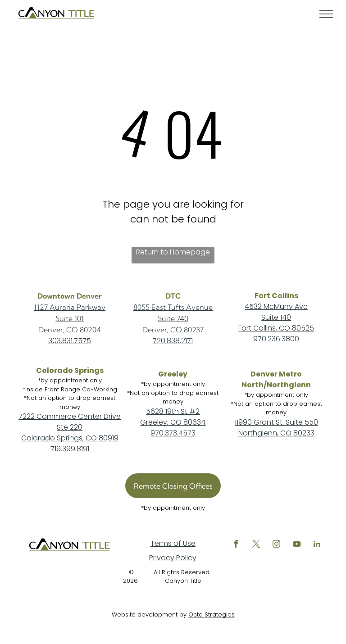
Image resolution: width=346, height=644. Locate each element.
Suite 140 (276, 317)
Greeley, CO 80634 (173, 422)
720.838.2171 (173, 341)
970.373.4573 (173, 433)
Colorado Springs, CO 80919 (70, 438)
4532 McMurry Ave (276, 306)
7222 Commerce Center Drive (70, 416)
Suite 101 (70, 318)
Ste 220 (70, 427)
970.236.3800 (276, 339)
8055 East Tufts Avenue (173, 307)
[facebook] (236, 545)
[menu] (326, 14)
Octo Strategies (212, 615)
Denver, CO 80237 (173, 330)
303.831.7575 (70, 341)
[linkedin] (317, 545)
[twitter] (256, 545)
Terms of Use (173, 543)
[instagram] (276, 545)
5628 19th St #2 (173, 411)
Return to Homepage (173, 252)
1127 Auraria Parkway (70, 307)
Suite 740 (173, 318)
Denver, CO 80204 (70, 330)
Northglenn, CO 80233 (276, 433)
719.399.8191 (70, 449)
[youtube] (296, 545)
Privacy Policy (173, 558)
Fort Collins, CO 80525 (276, 328)
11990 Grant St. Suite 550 (276, 422)
